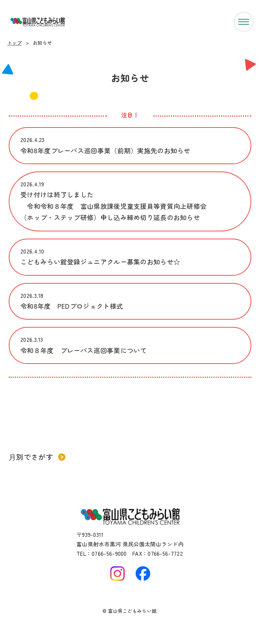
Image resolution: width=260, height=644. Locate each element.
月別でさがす (37, 457)
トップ (15, 43)
